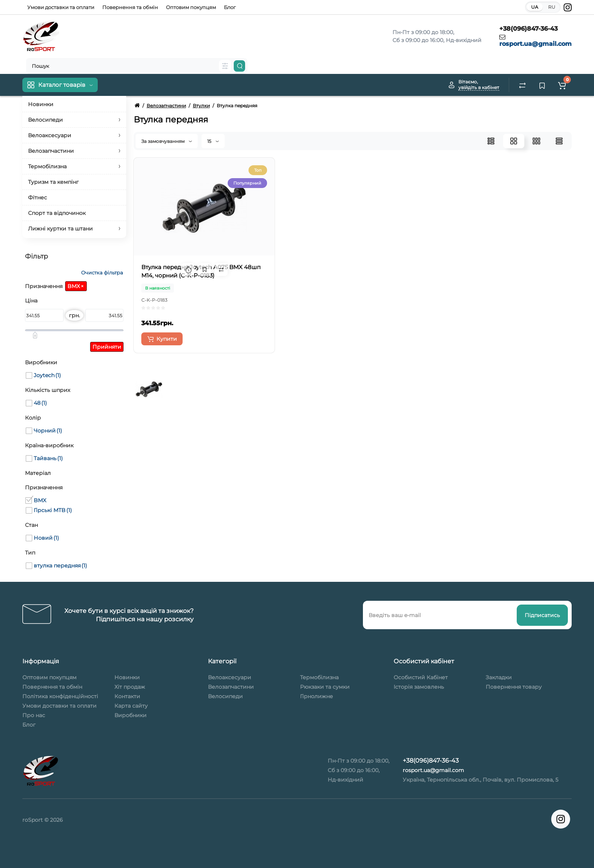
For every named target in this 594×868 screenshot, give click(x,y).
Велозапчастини (231, 687)
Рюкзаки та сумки (325, 687)
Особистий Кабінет (421, 677)
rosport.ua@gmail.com (535, 44)
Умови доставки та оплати (61, 7)
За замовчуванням (167, 141)
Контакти (127, 696)
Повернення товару (514, 687)
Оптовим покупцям (191, 7)
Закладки (499, 677)
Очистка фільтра (102, 273)
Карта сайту (131, 706)
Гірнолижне (317, 696)
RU (552, 7)
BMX (76, 286)
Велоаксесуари (230, 677)
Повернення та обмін (130, 7)
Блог (230, 7)
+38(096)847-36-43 (528, 29)
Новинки (127, 677)
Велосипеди (225, 696)
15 (213, 141)
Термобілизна (319, 677)
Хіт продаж (130, 687)
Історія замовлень (419, 687)
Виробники (131, 715)
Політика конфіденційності (60, 696)
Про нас (34, 715)
